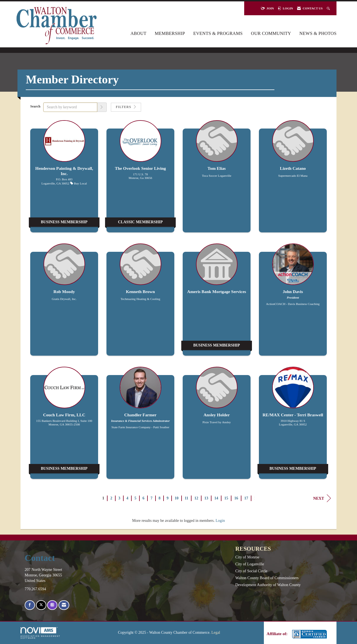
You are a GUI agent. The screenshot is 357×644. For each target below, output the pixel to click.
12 (196, 498)
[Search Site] (329, 8)
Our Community (271, 33)
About (139, 33)
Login (220, 521)
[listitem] (64, 179)
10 (177, 498)
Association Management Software (40, 633)
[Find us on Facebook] (30, 605)
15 (226, 498)
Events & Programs (218, 33)
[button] (102, 107)
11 (186, 498)
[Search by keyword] (70, 107)
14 (216, 498)
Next (322, 498)
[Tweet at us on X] (41, 605)
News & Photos (318, 33)
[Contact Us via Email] (64, 605)
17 (246, 498)
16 (236, 498)
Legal (216, 633)
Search (35, 106)
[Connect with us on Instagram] (52, 605)
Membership (170, 33)
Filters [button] (126, 107)
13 (206, 498)
